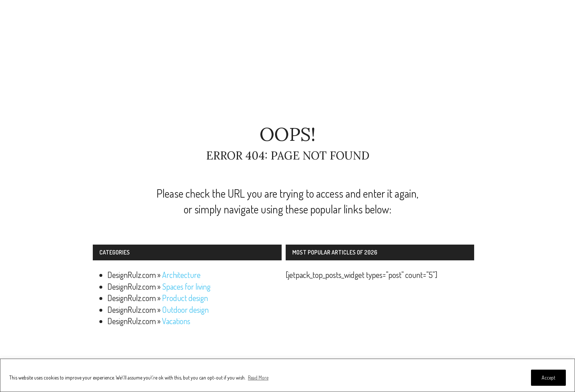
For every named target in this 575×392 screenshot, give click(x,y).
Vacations (176, 321)
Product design (185, 298)
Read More (258, 378)
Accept (548, 378)
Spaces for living (186, 286)
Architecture (181, 275)
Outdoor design (185, 309)
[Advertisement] (287, 62)
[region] (287, 375)
